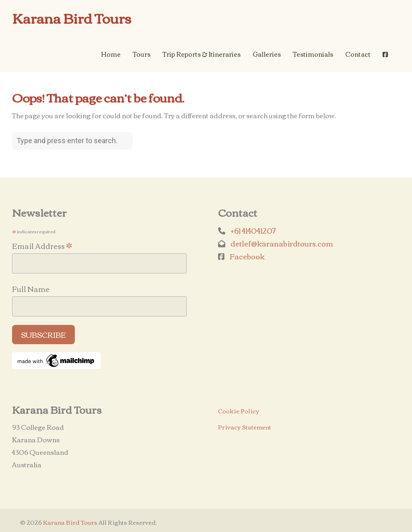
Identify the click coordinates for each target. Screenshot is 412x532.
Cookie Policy (239, 411)
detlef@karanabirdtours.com (282, 243)
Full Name (31, 289)
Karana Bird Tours (72, 18)
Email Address (42, 245)
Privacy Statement (245, 427)
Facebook (247, 256)
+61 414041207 (253, 230)
